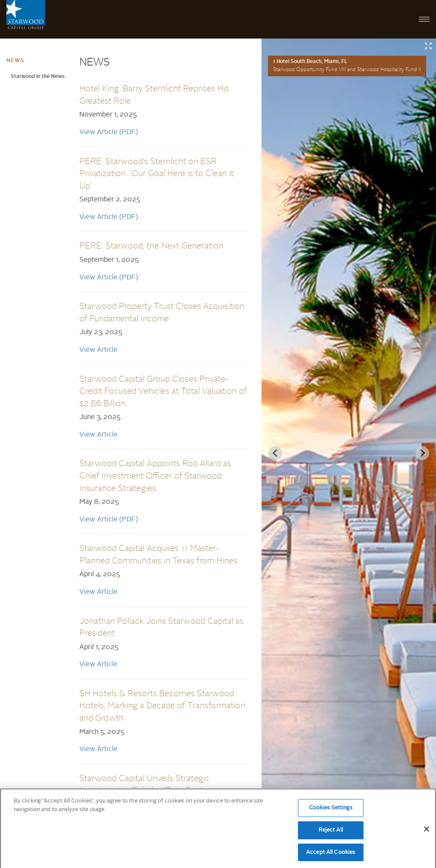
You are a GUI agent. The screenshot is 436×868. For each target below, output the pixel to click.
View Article (98, 350)
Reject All (331, 833)
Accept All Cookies (331, 855)
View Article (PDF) (109, 132)
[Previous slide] (275, 453)
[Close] (427, 832)
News (15, 61)
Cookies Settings (331, 811)
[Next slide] (422, 453)
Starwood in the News (38, 77)
